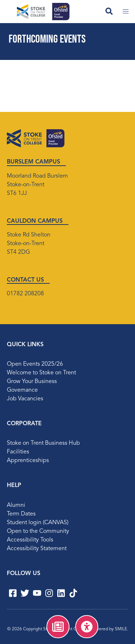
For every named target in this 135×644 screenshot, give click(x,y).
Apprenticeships (28, 461)
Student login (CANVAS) (38, 523)
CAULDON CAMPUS (35, 221)
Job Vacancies (25, 399)
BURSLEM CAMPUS (33, 162)
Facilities (18, 452)
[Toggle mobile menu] (126, 12)
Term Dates (21, 514)
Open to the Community (38, 531)
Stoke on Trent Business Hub (43, 443)
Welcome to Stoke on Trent (41, 373)
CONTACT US (25, 280)
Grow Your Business (32, 382)
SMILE (121, 629)
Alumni (16, 505)
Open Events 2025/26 (35, 364)
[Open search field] (109, 12)
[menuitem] (58, 627)
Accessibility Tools (30, 540)
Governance (22, 390)
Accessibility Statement (37, 549)
